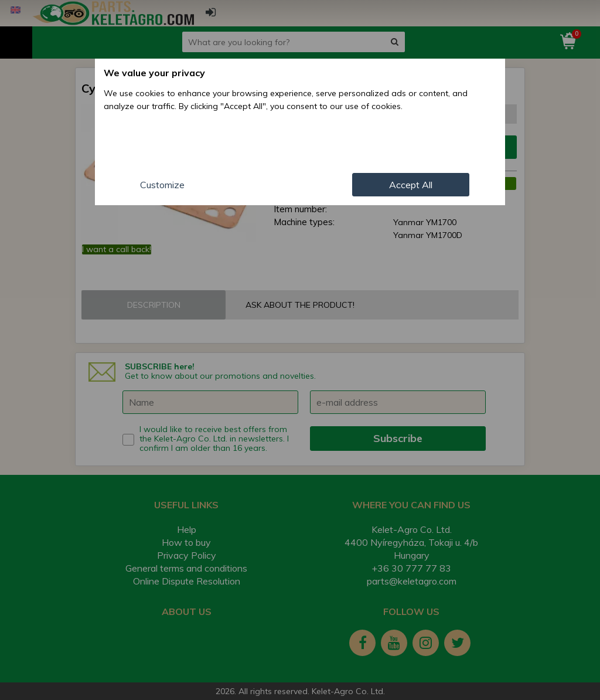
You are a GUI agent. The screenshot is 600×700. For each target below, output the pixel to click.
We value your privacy (154, 73)
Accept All (411, 185)
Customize (162, 185)
